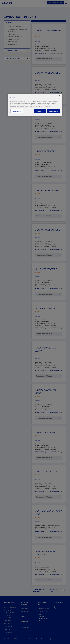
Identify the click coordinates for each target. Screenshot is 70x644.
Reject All (40, 111)
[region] (35, 105)
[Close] (60, 96)
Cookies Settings (17, 111)
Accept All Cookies (53, 111)
